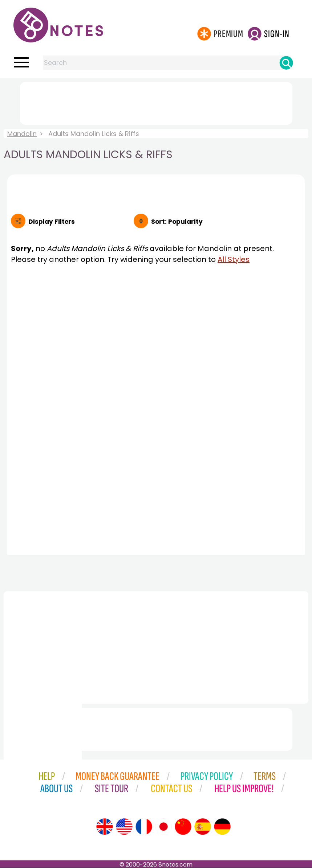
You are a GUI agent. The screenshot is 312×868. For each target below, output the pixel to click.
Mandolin (22, 134)
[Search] (286, 63)
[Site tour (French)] (144, 827)
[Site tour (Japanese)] (163, 827)
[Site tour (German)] (222, 827)
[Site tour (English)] (105, 827)
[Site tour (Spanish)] (203, 827)
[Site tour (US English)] (124, 827)
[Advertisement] (156, 102)
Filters (52, 222)
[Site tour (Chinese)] (183, 827)
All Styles (234, 259)
